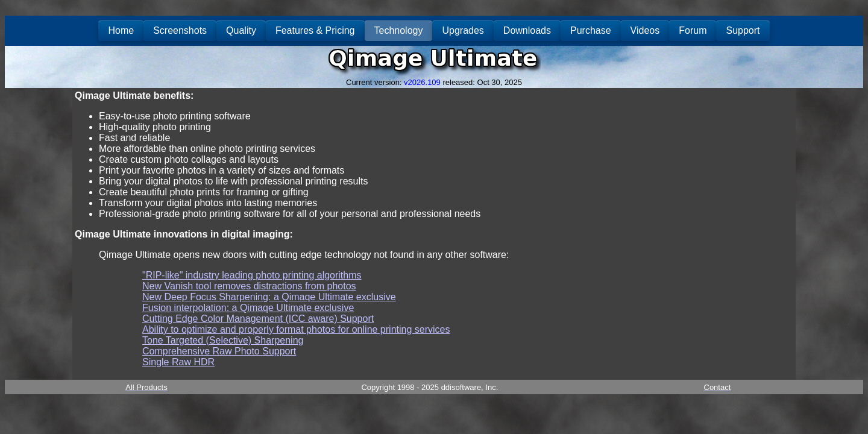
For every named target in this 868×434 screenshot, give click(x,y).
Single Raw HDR (178, 362)
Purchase (591, 30)
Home (121, 30)
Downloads (527, 30)
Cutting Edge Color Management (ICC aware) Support (258, 319)
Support (743, 30)
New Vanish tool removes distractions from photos (249, 286)
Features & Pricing (315, 30)
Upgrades (463, 30)
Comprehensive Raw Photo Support (219, 351)
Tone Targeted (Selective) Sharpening (223, 340)
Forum (693, 30)
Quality (241, 30)
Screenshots (180, 30)
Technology (399, 30)
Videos (645, 30)
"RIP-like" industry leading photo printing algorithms (252, 275)
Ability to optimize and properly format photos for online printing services (296, 329)
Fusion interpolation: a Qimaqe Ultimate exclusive (248, 308)
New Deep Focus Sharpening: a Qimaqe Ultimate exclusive (269, 297)
